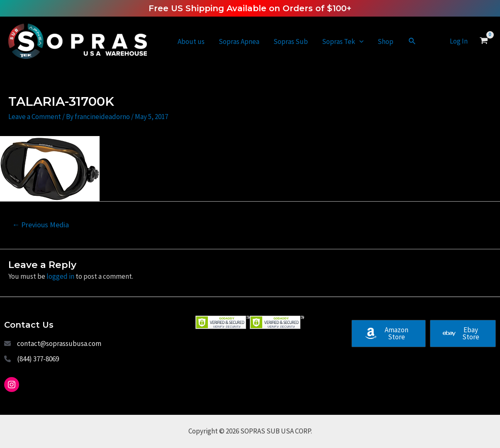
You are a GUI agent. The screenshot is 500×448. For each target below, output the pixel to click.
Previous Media (40, 225)
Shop (385, 41)
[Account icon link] (459, 41)
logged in (60, 276)
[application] (359, 41)
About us (191, 41)
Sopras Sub (291, 41)
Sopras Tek (343, 41)
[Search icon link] (412, 41)
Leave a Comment (35, 117)
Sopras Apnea (239, 41)
